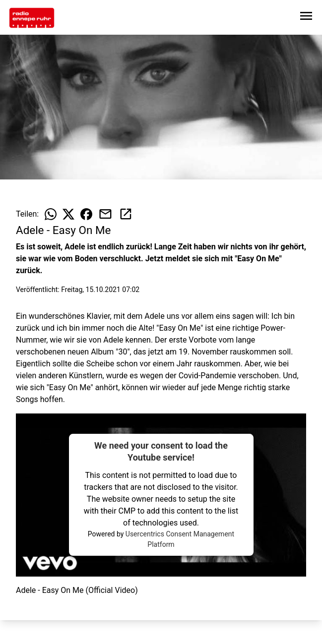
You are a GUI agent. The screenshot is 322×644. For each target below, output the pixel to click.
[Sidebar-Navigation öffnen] (306, 18)
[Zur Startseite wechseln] (32, 18)
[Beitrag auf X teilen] (68, 214)
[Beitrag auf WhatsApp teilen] (51, 214)
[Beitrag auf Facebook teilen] (86, 214)
